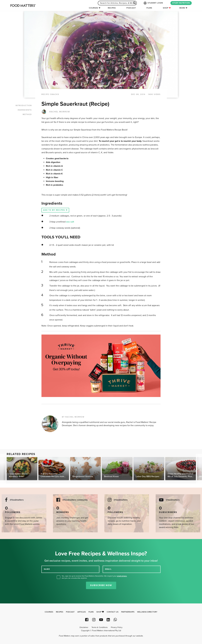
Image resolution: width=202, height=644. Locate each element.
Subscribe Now (101, 585)
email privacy (122, 576)
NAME (47, 569)
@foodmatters (17, 500)
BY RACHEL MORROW (73, 417)
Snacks (55, 94)
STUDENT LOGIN (153, 3)
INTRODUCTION (24, 106)
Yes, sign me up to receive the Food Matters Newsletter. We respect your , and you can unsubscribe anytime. (94, 577)
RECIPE (45, 94)
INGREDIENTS (25, 110)
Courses (93, 8)
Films (149, 8)
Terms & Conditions (100, 627)
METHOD (27, 114)
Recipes (112, 8)
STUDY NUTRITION (181, 3)
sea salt (70, 222)
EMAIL (108, 569)
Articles (82, 612)
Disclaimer (84, 627)
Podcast (131, 8)
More (182, 8)
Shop (167, 8)
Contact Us (113, 612)
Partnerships (128, 612)
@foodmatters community (75, 500)
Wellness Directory (147, 612)
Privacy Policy (117, 627)
